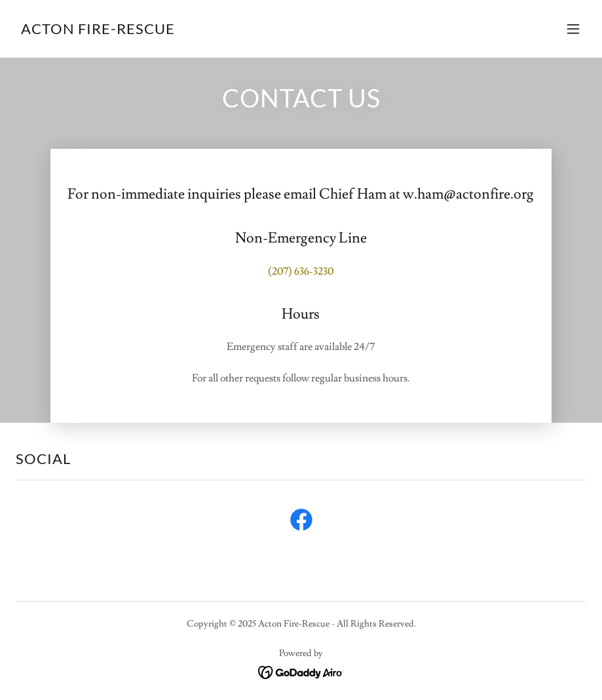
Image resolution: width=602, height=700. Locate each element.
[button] (573, 29)
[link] (98, 31)
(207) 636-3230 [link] (301, 271)
